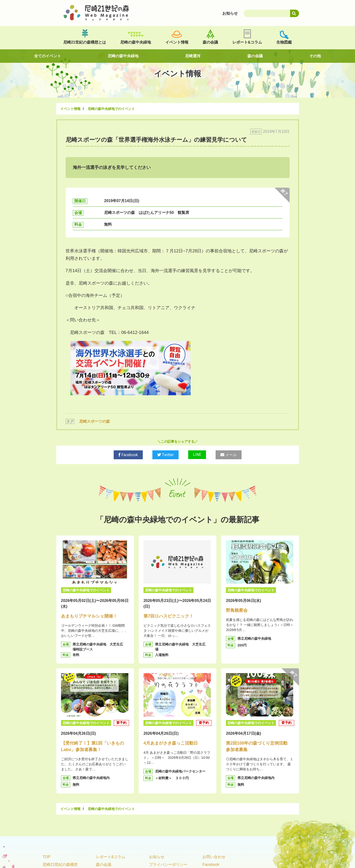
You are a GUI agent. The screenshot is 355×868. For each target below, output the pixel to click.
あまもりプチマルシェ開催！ (89, 616)
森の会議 (210, 42)
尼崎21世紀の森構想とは (85, 42)
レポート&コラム (247, 42)
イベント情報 (177, 42)
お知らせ (157, 857)
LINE (197, 455)
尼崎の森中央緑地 (136, 42)
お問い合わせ (214, 857)
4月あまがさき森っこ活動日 (171, 743)
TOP (47, 857)
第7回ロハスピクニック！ (168, 616)
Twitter (165, 455)
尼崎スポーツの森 (94, 421)
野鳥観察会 (237, 610)
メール (229, 455)
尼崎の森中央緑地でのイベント (111, 109)
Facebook (128, 455)
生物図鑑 (284, 42)
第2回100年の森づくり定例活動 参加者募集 (259, 746)
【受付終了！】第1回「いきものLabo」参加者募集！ (93, 746)
